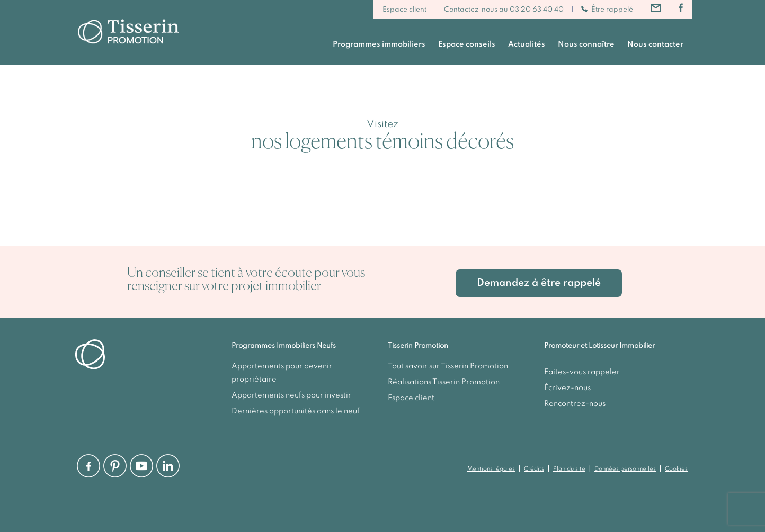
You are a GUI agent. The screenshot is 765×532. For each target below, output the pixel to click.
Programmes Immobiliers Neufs (284, 346)
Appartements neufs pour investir (291, 395)
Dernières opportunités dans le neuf (296, 411)
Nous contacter (655, 44)
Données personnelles (625, 469)
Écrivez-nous (567, 388)
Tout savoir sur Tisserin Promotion (448, 366)
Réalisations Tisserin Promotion (444, 382)
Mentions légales (491, 469)
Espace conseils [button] (467, 44)
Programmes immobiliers (379, 44)
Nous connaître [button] (586, 44)
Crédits (534, 469)
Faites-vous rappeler (582, 372)
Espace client (404, 10)
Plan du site (569, 469)
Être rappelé (607, 10)
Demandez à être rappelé (539, 283)
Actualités (527, 44)
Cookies (676, 469)
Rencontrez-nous (575, 404)
